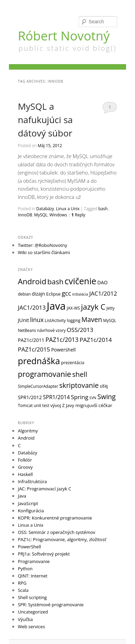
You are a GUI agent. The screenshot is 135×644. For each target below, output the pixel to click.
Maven (92, 320)
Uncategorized (33, 612)
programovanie (44, 374)
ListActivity (55, 320)
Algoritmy (28, 431)
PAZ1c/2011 (31, 340)
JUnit (23, 320)
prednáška (39, 361)
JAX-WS (73, 308)
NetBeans (27, 330)
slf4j (104, 386)
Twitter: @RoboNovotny (43, 245)
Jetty (111, 308)
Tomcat (25, 406)
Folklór (25, 460)
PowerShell (29, 547)
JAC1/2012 (103, 293)
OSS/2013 (80, 330)
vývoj (56, 405)
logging (74, 320)
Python (25, 569)
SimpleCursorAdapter (38, 386)
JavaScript (28, 503)
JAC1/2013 (32, 307)
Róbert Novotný (64, 36)
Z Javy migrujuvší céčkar (87, 405)
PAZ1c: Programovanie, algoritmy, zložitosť (62, 539)
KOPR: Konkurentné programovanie (55, 518)
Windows (58, 215)
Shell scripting (32, 597)
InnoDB (25, 215)
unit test (41, 405)
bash (103, 209)
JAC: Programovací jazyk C (44, 489)
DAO (102, 282)
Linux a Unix (68, 209)
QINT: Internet (33, 576)
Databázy (45, 209)
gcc (66, 293)
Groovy (25, 467)
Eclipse (53, 294)
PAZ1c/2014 (96, 340)
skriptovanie (79, 385)
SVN (93, 398)
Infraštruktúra (32, 481)
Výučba (25, 619)
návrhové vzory (51, 330)
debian (24, 294)
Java (56, 306)
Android (32, 281)
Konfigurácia (31, 511)
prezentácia (73, 363)
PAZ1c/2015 (34, 349)
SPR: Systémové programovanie (51, 605)
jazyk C (93, 307)
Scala (23, 590)
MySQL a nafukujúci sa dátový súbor (45, 120)
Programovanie (34, 561)
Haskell (25, 474)
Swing (106, 397)
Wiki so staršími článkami (44, 252)
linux (37, 320)
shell (80, 374)
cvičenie (80, 281)
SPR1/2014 (56, 397)
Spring (80, 397)
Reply (78, 215)
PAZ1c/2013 (62, 339)
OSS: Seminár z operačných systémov (57, 532)
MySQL (41, 215)
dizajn (39, 294)
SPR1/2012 (30, 397)
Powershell (63, 350)
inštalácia (80, 294)
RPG (22, 583)
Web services (31, 627)
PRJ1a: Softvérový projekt (44, 554)
